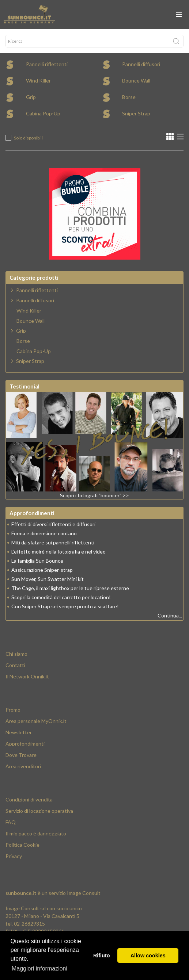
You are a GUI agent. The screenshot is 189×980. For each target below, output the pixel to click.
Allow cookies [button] (148, 956)
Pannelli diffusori (141, 64)
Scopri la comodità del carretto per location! (61, 597)
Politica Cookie (22, 845)
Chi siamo (16, 654)
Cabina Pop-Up (43, 113)
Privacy (14, 856)
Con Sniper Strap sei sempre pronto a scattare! (65, 606)
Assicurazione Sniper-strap (42, 570)
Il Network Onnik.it (27, 676)
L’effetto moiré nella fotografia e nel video (58, 552)
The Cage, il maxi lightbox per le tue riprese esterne (70, 588)
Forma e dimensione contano (44, 533)
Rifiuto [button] (102, 956)
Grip (31, 97)
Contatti (15, 665)
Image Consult (84, 893)
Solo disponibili (28, 138)
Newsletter (19, 732)
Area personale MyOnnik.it (36, 721)
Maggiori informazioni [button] (39, 968)
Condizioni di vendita (29, 799)
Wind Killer (38, 81)
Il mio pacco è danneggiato (36, 833)
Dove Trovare (21, 755)
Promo (13, 710)
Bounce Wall (136, 81)
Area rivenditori (23, 766)
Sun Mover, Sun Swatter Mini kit (48, 579)
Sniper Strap (136, 113)
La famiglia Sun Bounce (37, 561)
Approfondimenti (25, 744)
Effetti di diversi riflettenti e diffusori (53, 524)
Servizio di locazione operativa (39, 811)
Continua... (170, 615)
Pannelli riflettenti (47, 64)
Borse (129, 97)
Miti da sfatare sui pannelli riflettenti (53, 542)
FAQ (11, 822)
